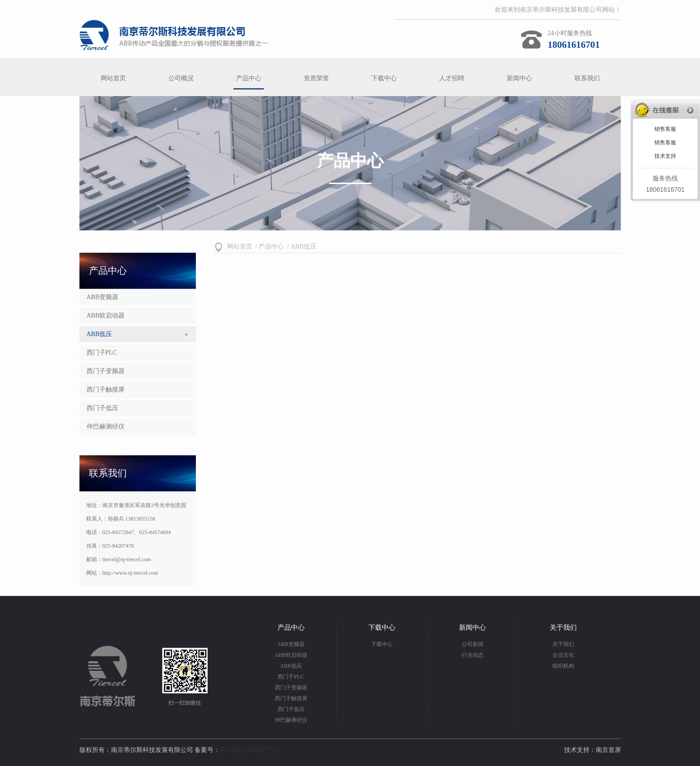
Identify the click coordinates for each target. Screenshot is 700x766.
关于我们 (563, 644)
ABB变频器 (103, 297)
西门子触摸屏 (106, 390)
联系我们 (587, 78)
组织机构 (563, 666)
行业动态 (473, 655)
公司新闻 (473, 644)
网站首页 (113, 78)
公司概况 (181, 78)
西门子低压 (102, 408)
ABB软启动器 (106, 316)
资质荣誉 (316, 78)
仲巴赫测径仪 (106, 427)
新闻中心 (519, 78)
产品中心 (249, 78)
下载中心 (384, 78)
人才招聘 (452, 78)
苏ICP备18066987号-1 (249, 750)
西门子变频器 (106, 371)
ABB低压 (100, 334)
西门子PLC (102, 353)
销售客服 (665, 129)
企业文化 (563, 655)
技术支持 (665, 156)
